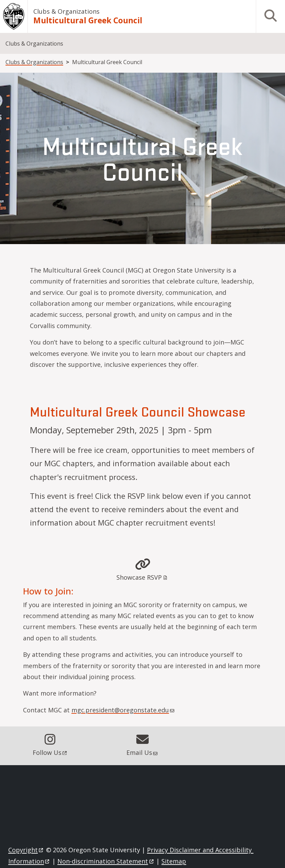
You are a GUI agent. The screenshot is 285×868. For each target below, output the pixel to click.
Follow (50, 752)
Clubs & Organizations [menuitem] (34, 44)
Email (142, 752)
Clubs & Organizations (66, 11)
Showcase (142, 577)
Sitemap (174, 861)
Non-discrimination (106, 861)
